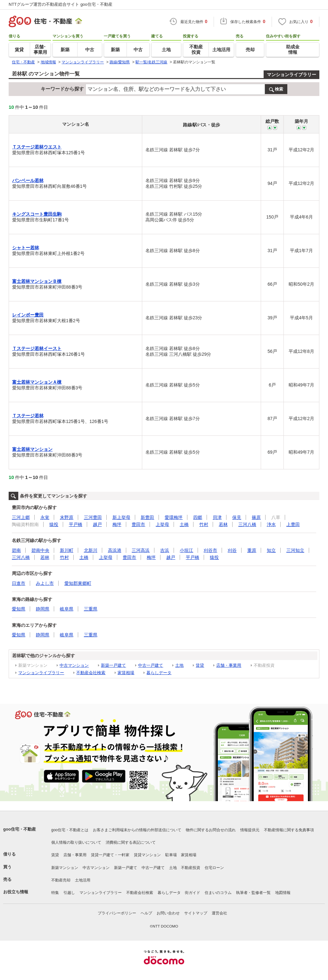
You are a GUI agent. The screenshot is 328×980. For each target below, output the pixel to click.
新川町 (67, 550)
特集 (55, 893)
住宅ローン (214, 868)
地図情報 (283, 893)
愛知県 (19, 609)
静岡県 (43, 609)
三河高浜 (141, 550)
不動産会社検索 (91, 673)
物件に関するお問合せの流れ (211, 830)
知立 (271, 550)
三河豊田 (93, 517)
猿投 (54, 524)
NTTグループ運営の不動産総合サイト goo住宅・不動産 (61, 4)
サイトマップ (196, 913)
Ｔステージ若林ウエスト (37, 147)
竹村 (204, 524)
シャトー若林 (26, 248)
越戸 (97, 524)
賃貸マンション (147, 855)
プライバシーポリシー (117, 913)
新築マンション (65, 868)
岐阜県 (67, 609)
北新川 (91, 550)
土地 (179, 665)
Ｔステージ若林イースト (37, 348)
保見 (237, 517)
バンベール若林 (28, 180)
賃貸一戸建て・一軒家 (110, 855)
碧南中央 (40, 550)
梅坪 (117, 524)
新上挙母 (121, 517)
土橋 (184, 524)
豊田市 (138, 524)
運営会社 (219, 913)
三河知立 (295, 550)
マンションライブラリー (291, 75)
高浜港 (115, 550)
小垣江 (186, 550)
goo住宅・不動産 (20, 829)
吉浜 (165, 550)
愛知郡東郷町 (78, 583)
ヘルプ (146, 913)
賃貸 (200, 665)
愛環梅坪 (174, 517)
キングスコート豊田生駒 (37, 214)
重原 (252, 550)
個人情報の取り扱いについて (76, 842)
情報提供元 (250, 830)
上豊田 (293, 524)
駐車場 (171, 855)
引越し (69, 893)
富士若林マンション (32, 449)
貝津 (217, 517)
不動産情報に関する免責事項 (289, 830)
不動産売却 (61, 880)
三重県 (91, 609)
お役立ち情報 (16, 892)
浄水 (271, 524)
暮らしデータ (159, 673)
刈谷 (232, 550)
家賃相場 (126, 673)
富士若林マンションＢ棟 (37, 281)
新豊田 (147, 517)
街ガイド (193, 893)
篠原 (256, 517)
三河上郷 (21, 517)
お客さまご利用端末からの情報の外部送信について (137, 830)
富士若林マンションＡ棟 (37, 382)
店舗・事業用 (229, 665)
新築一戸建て (113, 665)
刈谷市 (210, 550)
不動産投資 (191, 868)
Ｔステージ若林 (28, 416)
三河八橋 (247, 524)
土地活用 (83, 880)
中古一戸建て (151, 665)
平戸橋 (76, 524)
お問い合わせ (168, 913)
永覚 (45, 517)
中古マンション (74, 665)
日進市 (19, 583)
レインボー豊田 (28, 315)
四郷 (198, 517)
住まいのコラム (218, 893)
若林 (223, 524)
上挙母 (162, 524)
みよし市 (45, 583)
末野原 (67, 517)
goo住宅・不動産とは (70, 830)
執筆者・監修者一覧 (253, 893)
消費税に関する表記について (131, 842)
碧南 (16, 550)
